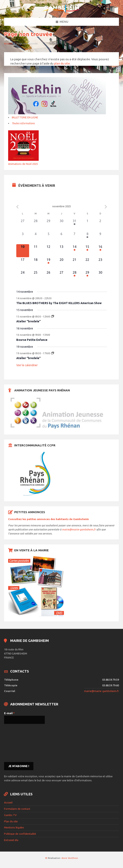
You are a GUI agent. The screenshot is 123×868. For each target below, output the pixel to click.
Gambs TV (10, 815)
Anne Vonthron (70, 858)
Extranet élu (11, 840)
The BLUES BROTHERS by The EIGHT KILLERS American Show (59, 303)
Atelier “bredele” (29, 321)
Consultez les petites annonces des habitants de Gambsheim (48, 519)
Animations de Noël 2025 (23, 164)
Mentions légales (14, 827)
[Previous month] (17, 207)
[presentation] (21, 743)
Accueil (8, 43)
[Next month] (106, 207)
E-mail (9, 713)
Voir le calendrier (27, 365)
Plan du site (11, 821)
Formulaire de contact (17, 809)
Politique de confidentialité (20, 834)
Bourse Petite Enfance (32, 340)
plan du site (62, 63)
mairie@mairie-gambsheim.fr (79, 529)
